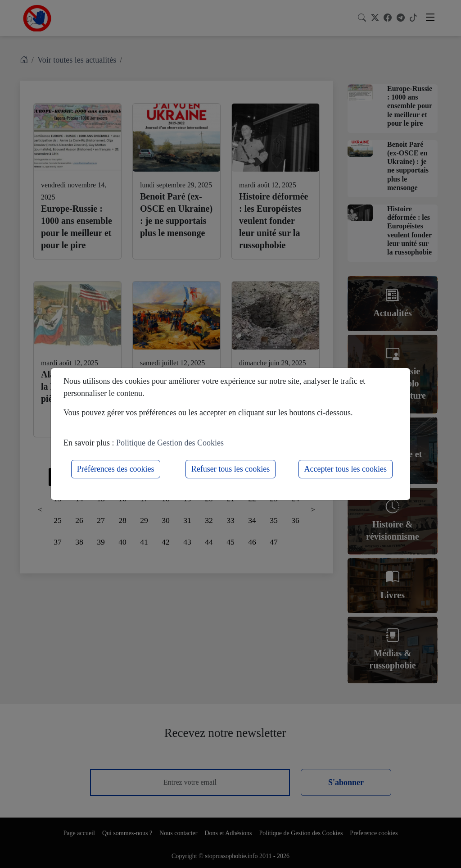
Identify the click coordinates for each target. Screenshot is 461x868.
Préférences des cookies (116, 469)
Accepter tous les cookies (346, 469)
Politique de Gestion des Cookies (170, 443)
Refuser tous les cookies (230, 469)
